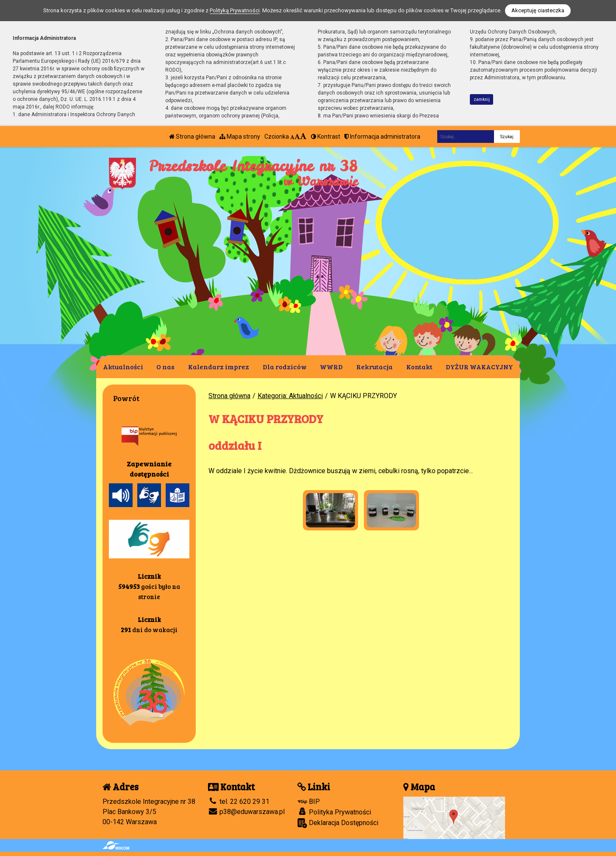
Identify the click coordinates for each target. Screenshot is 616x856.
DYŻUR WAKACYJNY (479, 367)
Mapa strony (240, 137)
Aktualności (123, 367)
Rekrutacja (375, 367)
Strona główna (192, 137)
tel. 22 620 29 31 (239, 802)
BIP (309, 802)
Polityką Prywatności (235, 10)
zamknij (482, 99)
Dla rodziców (285, 367)
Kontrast (326, 137)
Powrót (126, 398)
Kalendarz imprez (219, 367)
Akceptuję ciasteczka (538, 10)
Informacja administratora (382, 137)
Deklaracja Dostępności (338, 823)
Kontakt (419, 367)
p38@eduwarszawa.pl (246, 812)
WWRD (331, 367)
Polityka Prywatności (334, 812)
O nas (165, 367)
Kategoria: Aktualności (290, 396)
